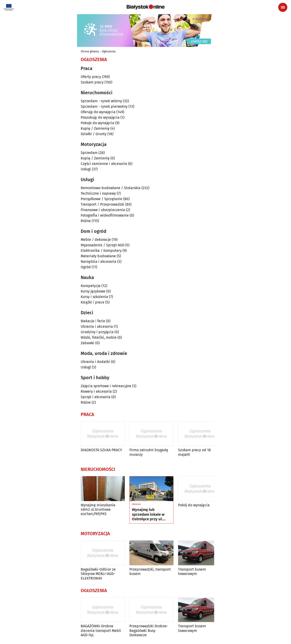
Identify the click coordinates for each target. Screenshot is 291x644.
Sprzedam (89, 153)
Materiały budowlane (98, 256)
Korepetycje (91, 286)
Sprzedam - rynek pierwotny (104, 106)
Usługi (86, 169)
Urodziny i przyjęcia (97, 332)
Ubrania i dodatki (95, 362)
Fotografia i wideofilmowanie (105, 215)
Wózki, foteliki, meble (99, 337)
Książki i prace (93, 302)
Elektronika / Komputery (101, 251)
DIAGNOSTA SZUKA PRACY (101, 450)
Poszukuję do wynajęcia (100, 117)
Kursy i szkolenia (94, 297)
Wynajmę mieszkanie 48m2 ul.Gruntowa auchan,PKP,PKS (98, 509)
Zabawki (88, 343)
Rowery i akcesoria (96, 391)
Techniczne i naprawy (98, 193)
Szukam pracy (92, 82)
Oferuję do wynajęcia (98, 112)
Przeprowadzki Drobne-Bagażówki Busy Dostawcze (149, 630)
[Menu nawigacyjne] (283, 7)
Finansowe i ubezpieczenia (103, 210)
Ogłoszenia (109, 51)
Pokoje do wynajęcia (97, 123)
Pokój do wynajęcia (194, 505)
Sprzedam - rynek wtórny (101, 101)
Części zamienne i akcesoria (104, 164)
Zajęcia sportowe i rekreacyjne (106, 386)
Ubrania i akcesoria (97, 326)
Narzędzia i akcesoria (99, 262)
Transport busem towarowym (192, 572)
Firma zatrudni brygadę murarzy (149, 452)
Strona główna (90, 51)
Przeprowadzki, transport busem (150, 572)
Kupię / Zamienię (95, 128)
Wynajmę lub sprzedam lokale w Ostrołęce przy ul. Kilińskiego (148, 514)
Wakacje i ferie (93, 321)
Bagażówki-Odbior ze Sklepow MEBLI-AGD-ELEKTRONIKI (98, 574)
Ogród (86, 267)
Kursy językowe (93, 291)
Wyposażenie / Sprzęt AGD (103, 245)
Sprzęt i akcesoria (96, 397)
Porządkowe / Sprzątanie (101, 199)
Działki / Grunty (94, 134)
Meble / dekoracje (96, 240)
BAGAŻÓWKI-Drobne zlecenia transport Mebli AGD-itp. (101, 630)
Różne (86, 221)
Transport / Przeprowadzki (103, 204)
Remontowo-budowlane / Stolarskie (111, 188)
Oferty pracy (91, 77)
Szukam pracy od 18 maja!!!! (194, 452)
